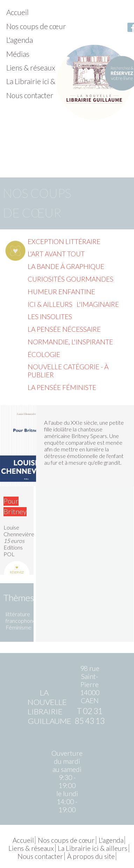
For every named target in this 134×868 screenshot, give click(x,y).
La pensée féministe (62, 387)
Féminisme (19, 627)
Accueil (17, 12)
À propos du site (91, 856)
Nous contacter (30, 95)
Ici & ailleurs (50, 304)
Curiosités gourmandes (70, 279)
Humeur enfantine (61, 292)
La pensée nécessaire (64, 329)
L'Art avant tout (56, 254)
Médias (18, 54)
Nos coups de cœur (36, 26)
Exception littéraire (64, 241)
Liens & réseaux (31, 68)
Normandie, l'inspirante (70, 342)
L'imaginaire (98, 304)
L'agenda (20, 40)
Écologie (44, 354)
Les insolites (50, 317)
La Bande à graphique (66, 266)
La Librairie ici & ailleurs (43, 81)
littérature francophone (21, 617)
